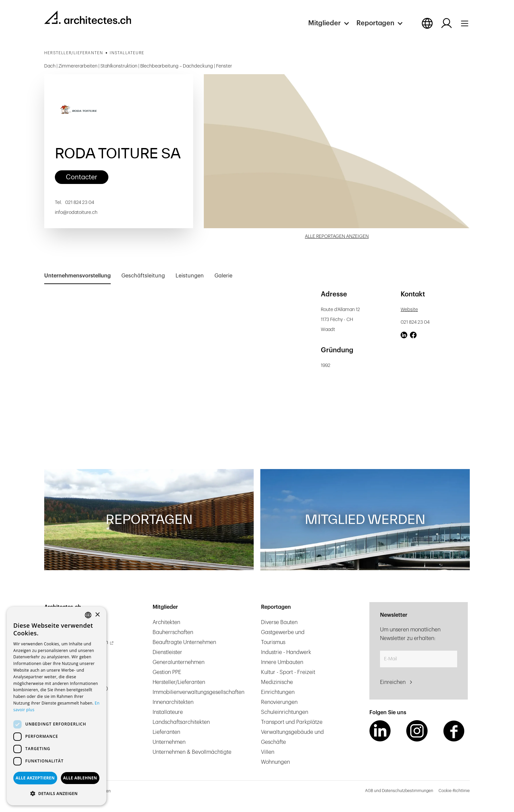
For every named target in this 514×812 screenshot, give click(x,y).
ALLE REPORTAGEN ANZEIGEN (337, 237)
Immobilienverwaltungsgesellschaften (198, 692)
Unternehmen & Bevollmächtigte (192, 752)
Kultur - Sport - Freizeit (288, 672)
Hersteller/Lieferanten (179, 682)
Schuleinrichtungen (285, 712)
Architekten (166, 622)
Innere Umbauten (282, 662)
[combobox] (88, 615)
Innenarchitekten (173, 702)
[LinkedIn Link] (380, 731)
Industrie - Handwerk (286, 652)
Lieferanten (166, 732)
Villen (268, 752)
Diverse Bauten (279, 622)
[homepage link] (88, 17)
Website (409, 310)
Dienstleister (167, 652)
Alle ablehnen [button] (80, 778)
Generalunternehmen (179, 662)
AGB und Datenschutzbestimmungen (399, 791)
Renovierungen (279, 702)
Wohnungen (275, 762)
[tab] (77, 276)
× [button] (97, 615)
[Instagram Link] (417, 731)
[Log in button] (447, 23)
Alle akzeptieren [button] (35, 778)
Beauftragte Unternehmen (184, 642)
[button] (332, 23)
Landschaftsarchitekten (181, 722)
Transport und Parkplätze (292, 722)
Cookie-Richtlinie (454, 791)
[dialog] (57, 706)
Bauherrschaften (173, 632)
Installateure (168, 712)
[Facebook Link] (454, 731)
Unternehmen (169, 742)
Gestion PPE (167, 672)
